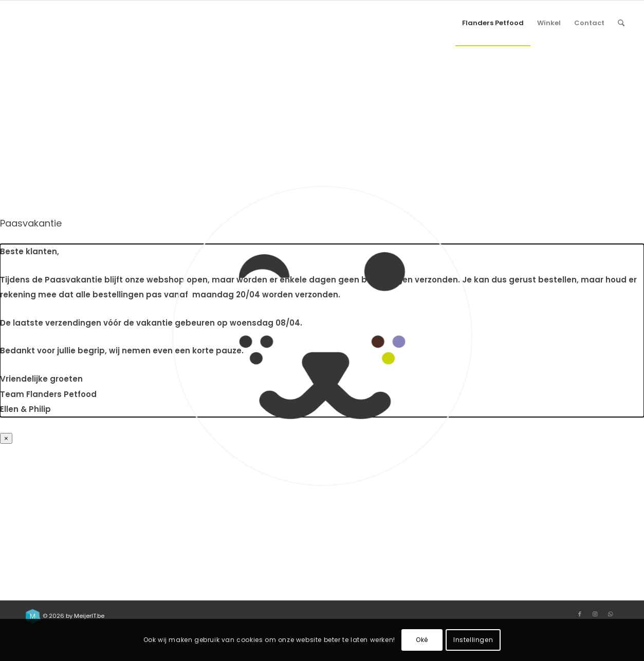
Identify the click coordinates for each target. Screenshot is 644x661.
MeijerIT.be (89, 616)
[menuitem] (493, 23)
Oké (422, 640)
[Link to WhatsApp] (611, 614)
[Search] (621, 23)
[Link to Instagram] (595, 614)
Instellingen (473, 640)
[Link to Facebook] (580, 614)
